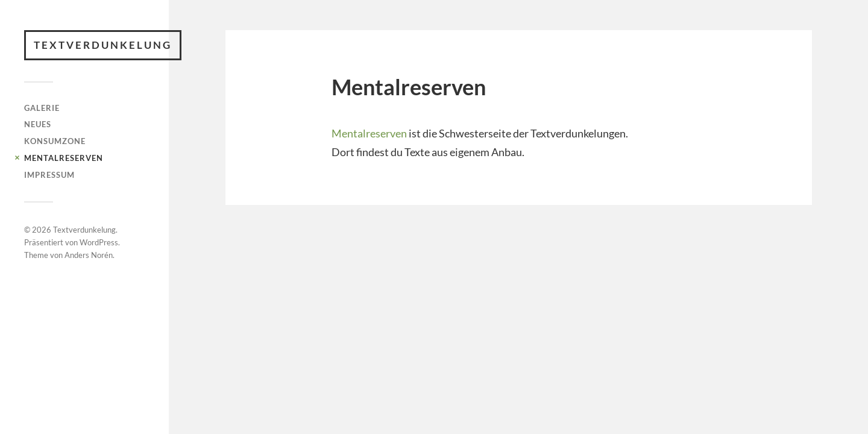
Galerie (42, 108)
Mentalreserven (64, 158)
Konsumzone (55, 141)
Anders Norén (89, 255)
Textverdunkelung (103, 45)
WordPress (99, 242)
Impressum (49, 175)
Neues (38, 124)
